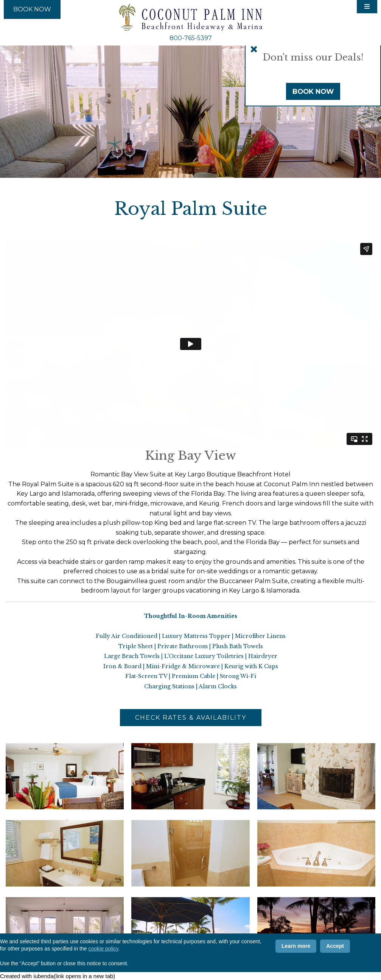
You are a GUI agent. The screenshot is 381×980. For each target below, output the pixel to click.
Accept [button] (335, 946)
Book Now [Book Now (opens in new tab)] (32, 9)
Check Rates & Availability (191, 718)
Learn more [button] (296, 946)
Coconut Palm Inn (190, 17)
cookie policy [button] (103, 949)
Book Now (313, 91)
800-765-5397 (191, 38)
